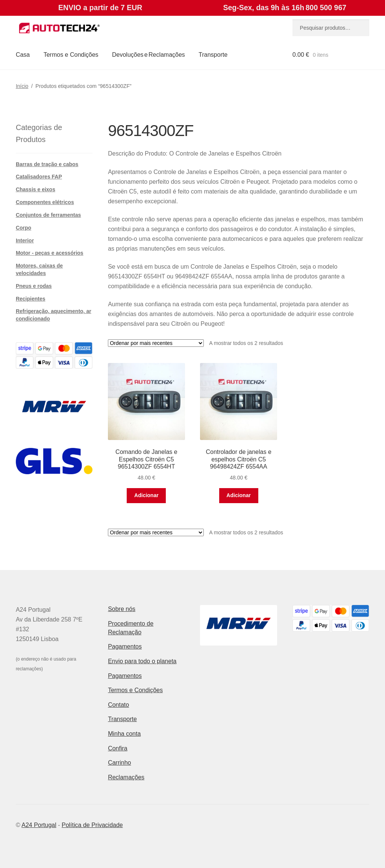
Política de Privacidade (92, 825)
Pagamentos (125, 646)
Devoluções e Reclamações (149, 55)
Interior (25, 240)
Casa (23, 55)
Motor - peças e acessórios (50, 253)
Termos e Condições (71, 55)
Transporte (213, 55)
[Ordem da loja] (156, 343)
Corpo (23, 228)
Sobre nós (122, 609)
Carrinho (119, 763)
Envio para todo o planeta (142, 661)
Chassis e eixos (36, 189)
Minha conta (124, 734)
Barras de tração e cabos (47, 164)
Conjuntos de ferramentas (48, 215)
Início (22, 86)
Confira (118, 748)
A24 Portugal (39, 825)
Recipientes (31, 299)
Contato (118, 705)
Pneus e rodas (34, 286)
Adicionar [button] (146, 495)
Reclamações (126, 777)
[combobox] (331, 28)
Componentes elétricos (45, 202)
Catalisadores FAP (39, 177)
